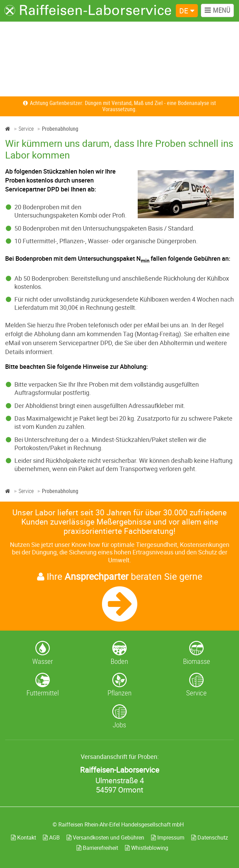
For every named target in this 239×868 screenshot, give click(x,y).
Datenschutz (210, 837)
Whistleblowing (147, 848)
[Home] (8, 129)
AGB (51, 837)
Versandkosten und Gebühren (105, 837)
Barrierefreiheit (97, 848)
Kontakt (24, 837)
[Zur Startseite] (88, 10)
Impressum (168, 837)
